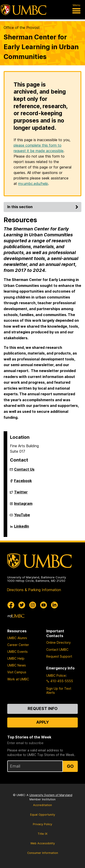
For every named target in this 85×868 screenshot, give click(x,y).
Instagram (23, 505)
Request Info (43, 708)
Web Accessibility (43, 843)
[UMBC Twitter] (22, 605)
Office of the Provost (22, 28)
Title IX (42, 834)
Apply (43, 722)
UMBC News (17, 665)
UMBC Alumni (17, 638)
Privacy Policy (42, 824)
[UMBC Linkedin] (54, 605)
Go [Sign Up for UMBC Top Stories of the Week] (70, 766)
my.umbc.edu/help (33, 184)
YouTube (22, 517)
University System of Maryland (51, 795)
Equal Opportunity (43, 815)
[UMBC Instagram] (33, 605)
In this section (43, 207)
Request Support (59, 656)
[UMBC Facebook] (11, 605)
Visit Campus (17, 672)
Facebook (23, 483)
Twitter (21, 494)
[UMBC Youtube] (44, 605)
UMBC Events (17, 652)
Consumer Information (43, 853)
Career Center (18, 645)
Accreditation (42, 805)
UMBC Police (56, 675)
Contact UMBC (57, 650)
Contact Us (24, 469)
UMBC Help (16, 658)
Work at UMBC (18, 679)
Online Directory (58, 642)
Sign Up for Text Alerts (59, 691)
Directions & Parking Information (34, 590)
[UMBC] (24, 10)
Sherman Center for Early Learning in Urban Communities (41, 47)
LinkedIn (22, 528)
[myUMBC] (16, 616)
